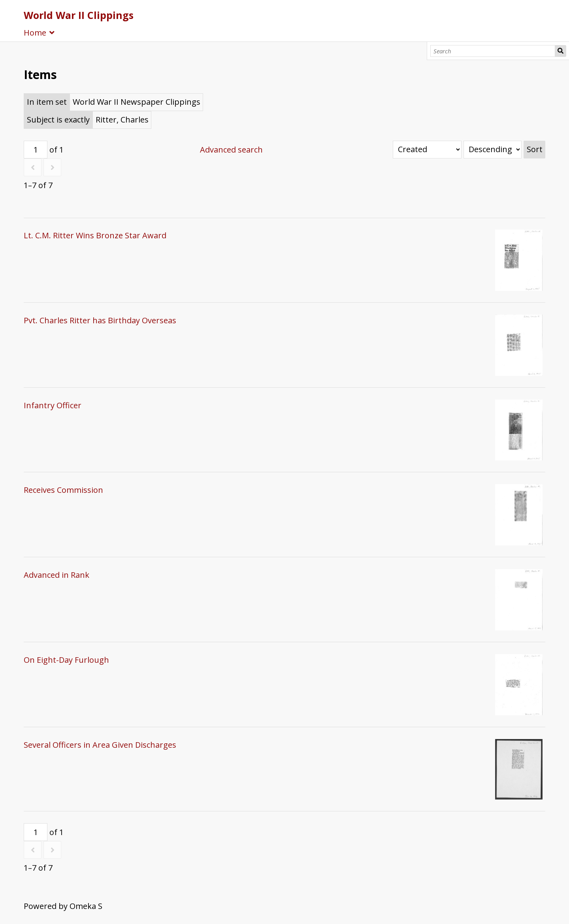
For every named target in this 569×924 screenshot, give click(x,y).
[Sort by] (427, 150)
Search (561, 51)
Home (35, 33)
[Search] (493, 51)
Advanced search (231, 150)
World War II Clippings (79, 15)
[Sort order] (493, 150)
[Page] (36, 150)
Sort (535, 149)
